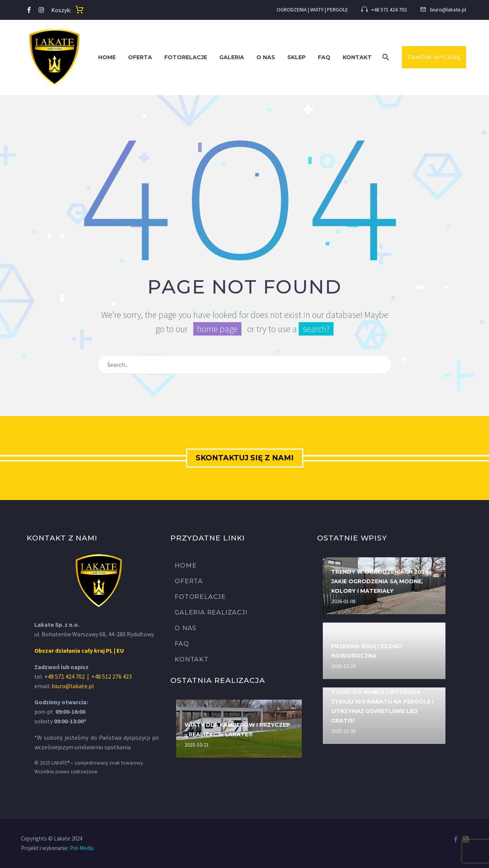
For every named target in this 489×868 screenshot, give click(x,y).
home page (217, 329)
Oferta (140, 57)
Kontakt (357, 57)
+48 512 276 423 (112, 676)
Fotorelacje (186, 57)
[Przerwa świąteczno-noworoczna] (384, 651)
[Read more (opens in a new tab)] (384, 10)
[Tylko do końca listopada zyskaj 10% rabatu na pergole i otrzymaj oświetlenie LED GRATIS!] (384, 716)
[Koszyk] (79, 10)
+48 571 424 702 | (67, 676)
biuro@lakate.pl (73, 686)
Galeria (232, 57)
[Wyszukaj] (244, 365)
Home (107, 57)
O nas (266, 57)
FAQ (324, 57)
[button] (386, 57)
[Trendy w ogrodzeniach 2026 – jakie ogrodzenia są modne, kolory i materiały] (384, 586)
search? (316, 329)
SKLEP (296, 57)
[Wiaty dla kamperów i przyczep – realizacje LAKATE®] (239, 729)
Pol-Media (82, 848)
